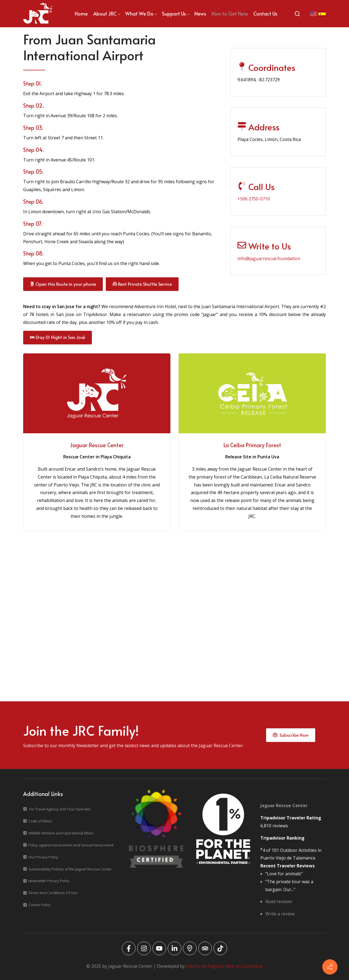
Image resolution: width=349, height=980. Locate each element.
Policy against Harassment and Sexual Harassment (71, 845)
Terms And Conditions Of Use (53, 893)
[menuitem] (81, 14)
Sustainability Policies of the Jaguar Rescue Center (70, 869)
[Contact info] (330, 967)
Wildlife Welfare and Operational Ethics (61, 833)
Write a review (280, 914)
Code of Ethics (40, 821)
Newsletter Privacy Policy (49, 881)
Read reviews (279, 901)
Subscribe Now (291, 735)
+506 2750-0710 (254, 199)
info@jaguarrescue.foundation (269, 258)
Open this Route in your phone (63, 284)
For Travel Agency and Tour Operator (60, 809)
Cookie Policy (39, 905)
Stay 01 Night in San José (58, 337)
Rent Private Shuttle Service (142, 284)
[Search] (297, 14)
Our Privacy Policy (43, 857)
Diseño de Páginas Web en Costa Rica (224, 966)
